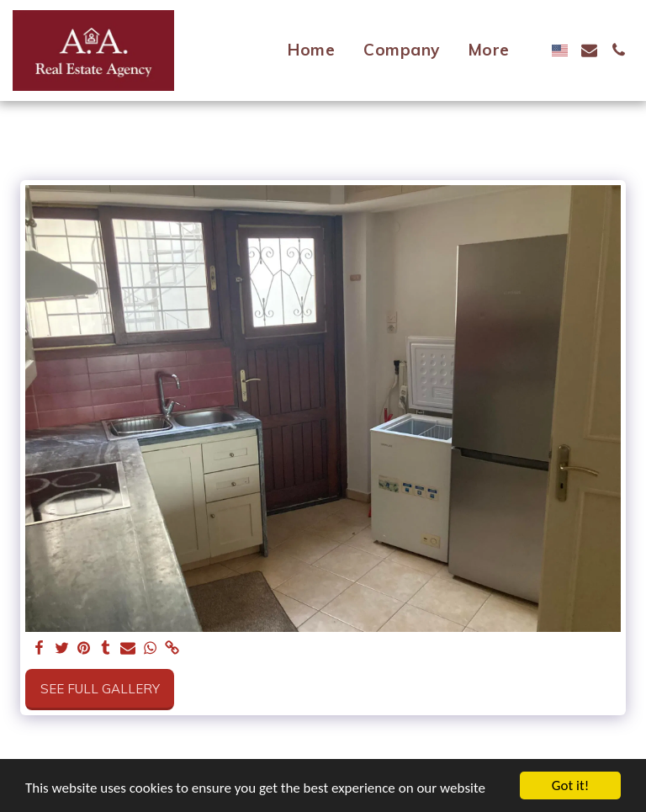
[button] (589, 50)
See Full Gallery (100, 689)
